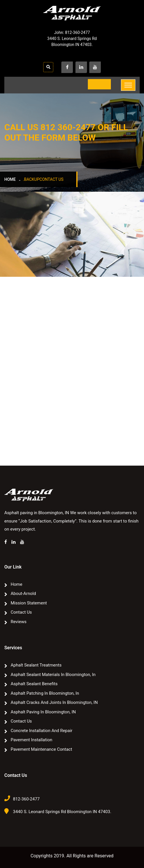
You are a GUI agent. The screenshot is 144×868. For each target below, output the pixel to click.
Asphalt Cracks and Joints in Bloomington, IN (54, 702)
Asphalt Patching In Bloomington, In (45, 693)
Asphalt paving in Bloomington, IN (43, 712)
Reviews (19, 622)
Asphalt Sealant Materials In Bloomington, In (53, 675)
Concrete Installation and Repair (41, 731)
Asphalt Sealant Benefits (34, 684)
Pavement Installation (32, 740)
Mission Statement (29, 603)
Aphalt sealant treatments (36, 665)
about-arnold (23, 594)
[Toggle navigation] (128, 85)
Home (10, 179)
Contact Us (21, 612)
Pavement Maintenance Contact (41, 749)
